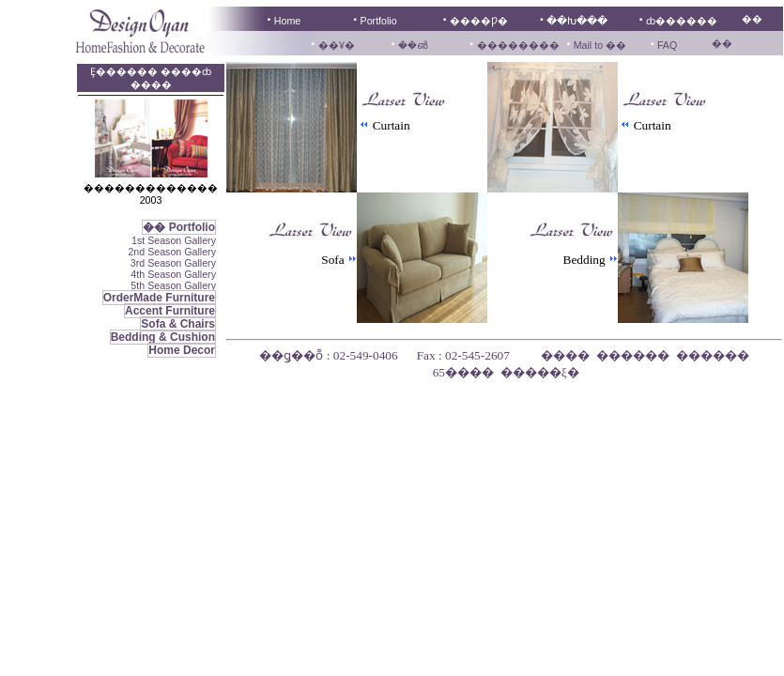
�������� (518, 45)
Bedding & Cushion (163, 337)
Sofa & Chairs (178, 324)
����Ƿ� (479, 21)
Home (287, 21)
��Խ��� (577, 21)
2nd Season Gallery (172, 252)
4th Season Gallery (173, 274)
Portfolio (379, 21)
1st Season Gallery (174, 240)
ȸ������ (682, 21)
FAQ (667, 45)
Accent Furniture (170, 311)
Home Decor (182, 350)
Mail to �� (599, 45)
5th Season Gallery (173, 285)
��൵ (413, 45)
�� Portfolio (179, 227)
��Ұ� (337, 45)
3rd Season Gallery (173, 263)
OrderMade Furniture (159, 298)
